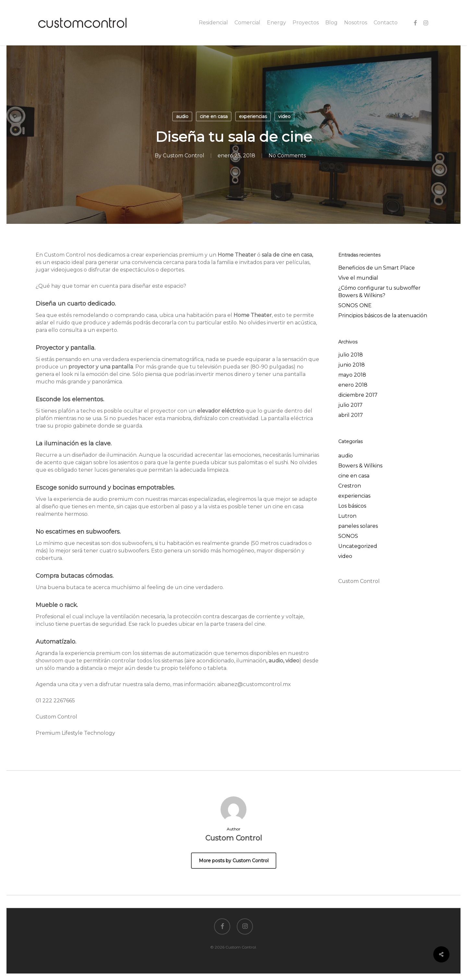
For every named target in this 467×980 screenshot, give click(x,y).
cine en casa (214, 116)
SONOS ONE (355, 305)
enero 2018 (353, 385)
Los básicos (352, 506)
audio (182, 116)
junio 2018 (352, 365)
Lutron (347, 516)
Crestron (350, 486)
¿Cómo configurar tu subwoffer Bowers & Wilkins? (379, 292)
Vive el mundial (358, 278)
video (284, 116)
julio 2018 (351, 355)
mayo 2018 (352, 375)
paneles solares (358, 526)
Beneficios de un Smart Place (377, 268)
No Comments (287, 156)
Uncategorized (358, 546)
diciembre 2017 (358, 395)
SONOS (348, 536)
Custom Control (184, 156)
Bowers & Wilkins (360, 466)
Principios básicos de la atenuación (383, 315)
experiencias (253, 116)
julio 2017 (350, 405)
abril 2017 (351, 415)
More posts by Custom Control (234, 861)
